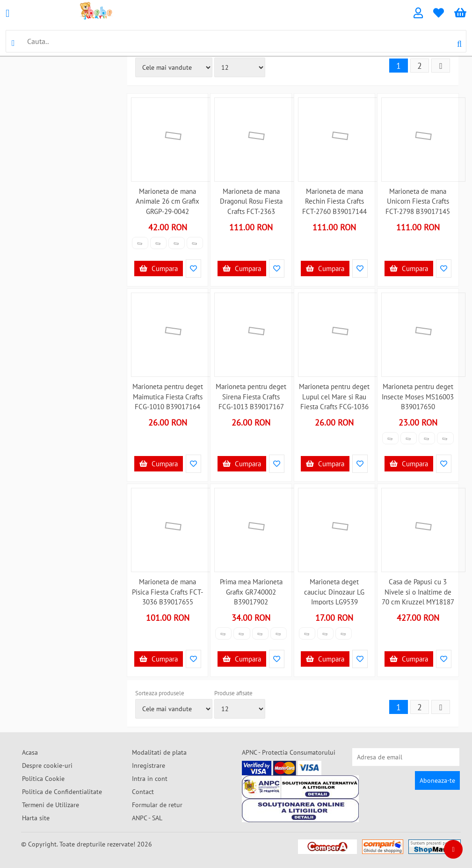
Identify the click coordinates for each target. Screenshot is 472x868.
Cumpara (159, 268)
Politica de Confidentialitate (62, 792)
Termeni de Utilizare (51, 805)
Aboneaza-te (437, 780)
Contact (143, 792)
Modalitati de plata (159, 752)
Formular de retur (157, 805)
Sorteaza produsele (160, 693)
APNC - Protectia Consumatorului (289, 752)
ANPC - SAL (147, 818)
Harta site (36, 818)
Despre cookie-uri (47, 765)
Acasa (30, 752)
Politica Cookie (43, 779)
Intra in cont (150, 779)
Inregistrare (149, 765)
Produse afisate (233, 693)
